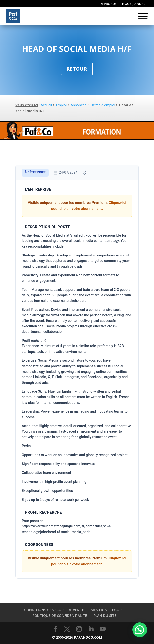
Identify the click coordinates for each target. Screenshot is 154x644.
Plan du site (105, 616)
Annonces (78, 105)
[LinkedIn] (91, 629)
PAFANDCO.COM (88, 637)
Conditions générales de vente (54, 610)
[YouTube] (103, 629)
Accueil (46, 105)
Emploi (61, 105)
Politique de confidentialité (60, 616)
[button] (140, 630)
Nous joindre (134, 4)
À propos (109, 4)
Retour (77, 69)
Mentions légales (107, 610)
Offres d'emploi (103, 105)
